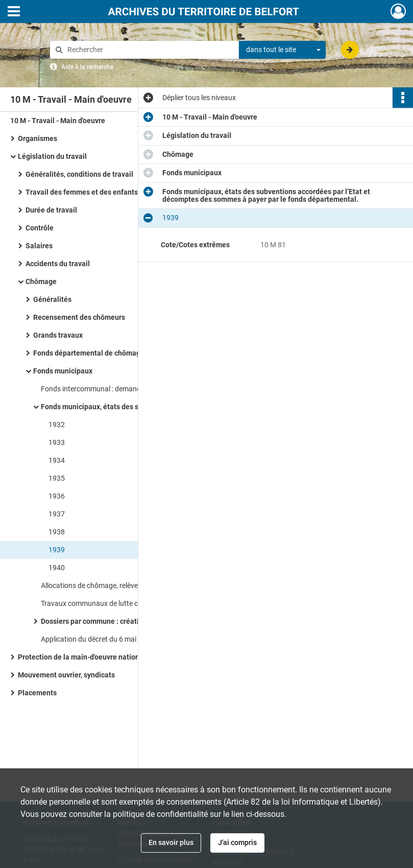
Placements (37, 693)
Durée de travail (51, 210)
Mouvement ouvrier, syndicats (66, 675)
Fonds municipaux (63, 371)
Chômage (41, 281)
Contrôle (40, 228)
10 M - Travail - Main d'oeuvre (58, 121)
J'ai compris (237, 842)
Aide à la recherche (87, 67)
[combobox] (282, 50)
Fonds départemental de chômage (89, 353)
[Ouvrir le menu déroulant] (14, 12)
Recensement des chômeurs (79, 317)
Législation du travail (52, 156)
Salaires (39, 246)
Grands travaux (58, 335)
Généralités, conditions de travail (79, 174)
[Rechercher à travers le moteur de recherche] (150, 50)
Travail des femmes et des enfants (82, 192)
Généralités (52, 299)
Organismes (38, 138)
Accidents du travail (58, 264)
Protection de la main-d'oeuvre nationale (84, 657)
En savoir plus (171, 842)
